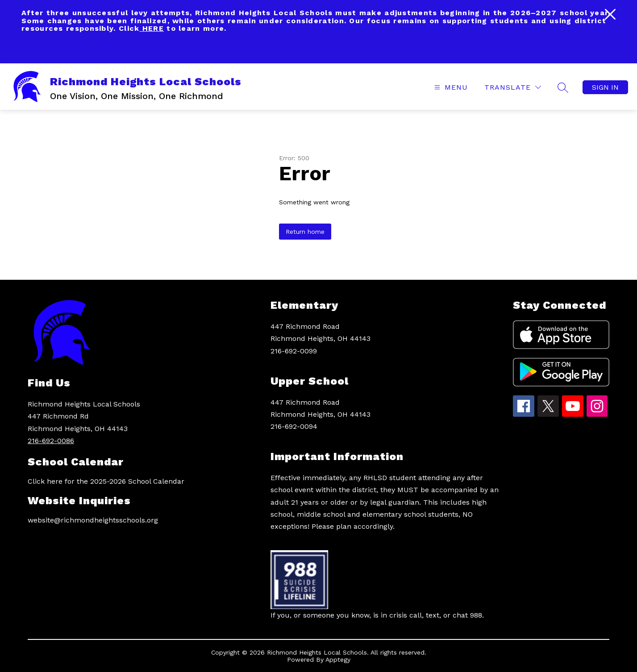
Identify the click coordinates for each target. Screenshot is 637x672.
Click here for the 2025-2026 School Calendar (106, 481)
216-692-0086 (51, 441)
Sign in (605, 87)
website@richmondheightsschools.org (93, 520)
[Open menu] (450, 87)
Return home (305, 232)
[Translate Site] (513, 87)
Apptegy (338, 660)
